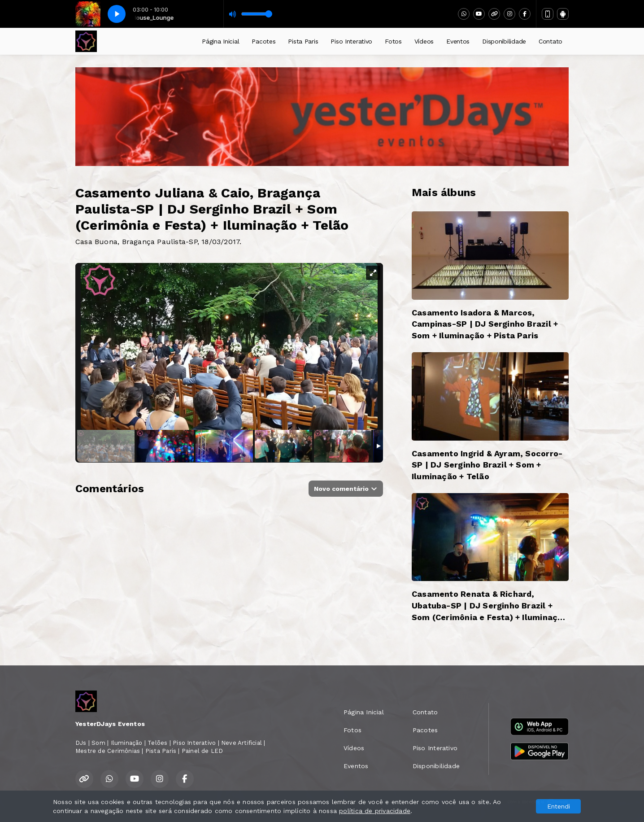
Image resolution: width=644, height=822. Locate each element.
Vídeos (424, 41)
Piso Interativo (351, 41)
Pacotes (263, 41)
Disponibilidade (504, 41)
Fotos (393, 41)
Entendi (559, 806)
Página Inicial (220, 41)
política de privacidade (375, 811)
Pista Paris (303, 41)
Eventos (458, 41)
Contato (550, 41)
